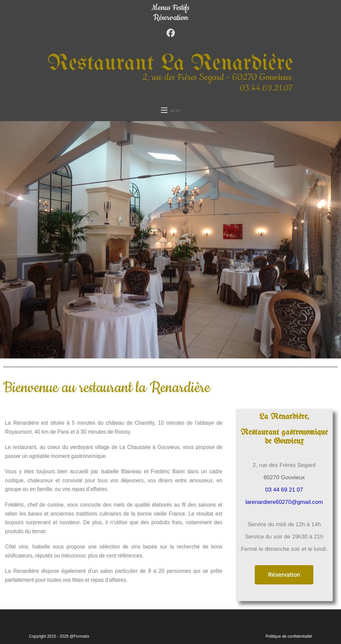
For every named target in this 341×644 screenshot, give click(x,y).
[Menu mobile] (170, 111)
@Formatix (79, 636)
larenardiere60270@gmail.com (284, 502)
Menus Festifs (170, 8)
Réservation (171, 18)
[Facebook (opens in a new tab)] (171, 33)
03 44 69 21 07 (284, 490)
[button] (284, 575)
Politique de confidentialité (289, 636)
